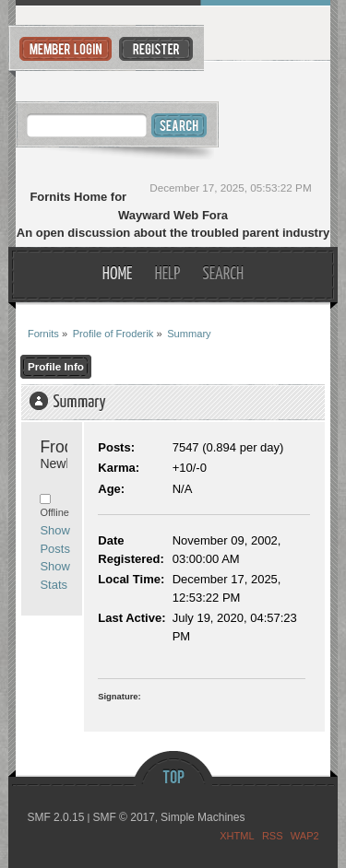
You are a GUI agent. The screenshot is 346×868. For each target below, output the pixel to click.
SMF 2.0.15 (55, 817)
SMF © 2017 (124, 817)
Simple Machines (203, 817)
